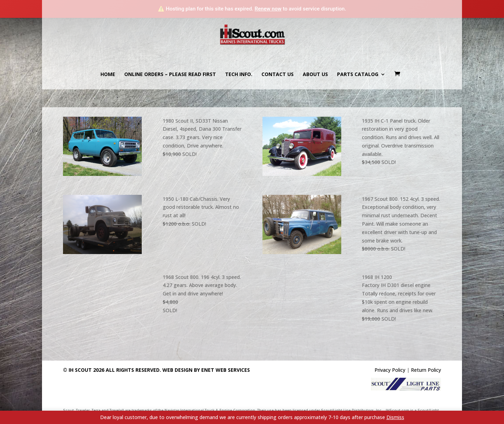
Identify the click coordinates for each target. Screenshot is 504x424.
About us (315, 75)
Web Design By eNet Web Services (206, 370)
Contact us (278, 75)
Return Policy (426, 370)
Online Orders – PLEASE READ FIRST (170, 75)
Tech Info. (239, 75)
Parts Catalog (358, 75)
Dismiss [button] (395, 417)
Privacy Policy (390, 370)
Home (108, 75)
